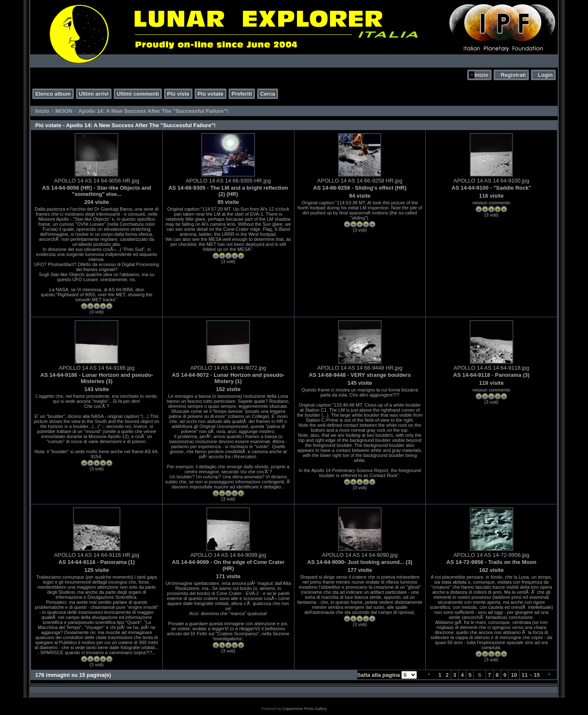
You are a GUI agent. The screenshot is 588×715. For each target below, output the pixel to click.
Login (545, 75)
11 (525, 675)
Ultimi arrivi (94, 94)
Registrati (513, 75)
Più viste (178, 94)
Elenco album (53, 94)
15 (537, 675)
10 (514, 675)
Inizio (481, 75)
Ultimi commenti (138, 94)
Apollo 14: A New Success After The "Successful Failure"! (153, 111)
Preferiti (242, 94)
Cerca (268, 94)
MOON (64, 111)
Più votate (211, 94)
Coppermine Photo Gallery (304, 709)
